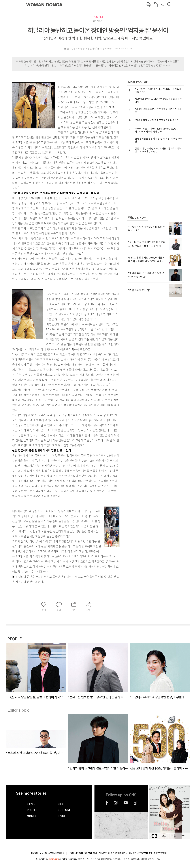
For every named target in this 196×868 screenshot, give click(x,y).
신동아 (71, 853)
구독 (173, 836)
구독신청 (43, 853)
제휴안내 (124, 853)
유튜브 (126, 803)
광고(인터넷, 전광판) (110, 853)
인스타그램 (116, 803)
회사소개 (97, 853)
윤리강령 (61, 853)
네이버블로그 (135, 803)
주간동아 (79, 853)
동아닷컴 (88, 853)
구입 (183, 836)
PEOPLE (98, 17)
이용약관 (132, 853)
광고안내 (52, 853)
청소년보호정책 (160, 853)
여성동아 (34, 853)
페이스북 (107, 803)
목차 (164, 836)
